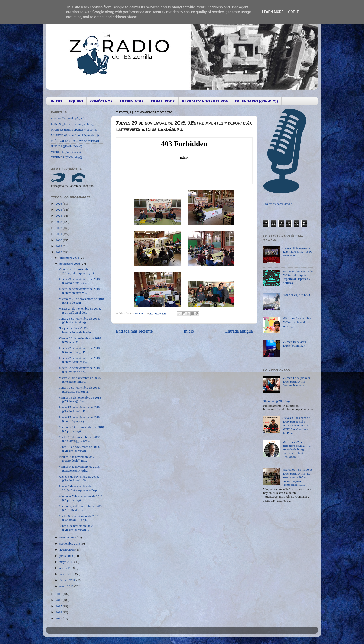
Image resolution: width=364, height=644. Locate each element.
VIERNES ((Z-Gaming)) (67, 157)
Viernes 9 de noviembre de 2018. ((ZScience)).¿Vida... (79, 468)
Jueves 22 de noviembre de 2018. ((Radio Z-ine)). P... (80, 350)
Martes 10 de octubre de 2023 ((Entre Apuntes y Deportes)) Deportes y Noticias (297, 277)
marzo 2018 (67, 574)
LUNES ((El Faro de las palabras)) (73, 124)
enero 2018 (67, 586)
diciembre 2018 (70, 258)
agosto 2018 (67, 550)
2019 (59, 246)
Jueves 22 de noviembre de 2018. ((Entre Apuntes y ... (80, 360)
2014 (59, 612)
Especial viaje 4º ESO (296, 295)
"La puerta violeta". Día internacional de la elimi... (77, 330)
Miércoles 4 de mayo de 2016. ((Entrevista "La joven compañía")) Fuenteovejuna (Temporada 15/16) (297, 477)
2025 (59, 210)
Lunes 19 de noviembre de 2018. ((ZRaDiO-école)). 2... (79, 389)
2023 (59, 222)
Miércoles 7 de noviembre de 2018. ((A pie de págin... (81, 498)
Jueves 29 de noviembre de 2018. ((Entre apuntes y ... (80, 291)
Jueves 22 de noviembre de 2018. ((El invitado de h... (80, 370)
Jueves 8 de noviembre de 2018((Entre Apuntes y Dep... (79, 488)
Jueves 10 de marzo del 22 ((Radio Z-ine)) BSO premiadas (297, 252)
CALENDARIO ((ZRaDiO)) (256, 101)
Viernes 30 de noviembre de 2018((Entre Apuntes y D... (77, 271)
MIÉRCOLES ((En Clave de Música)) (75, 141)
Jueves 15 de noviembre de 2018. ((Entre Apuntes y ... (80, 419)
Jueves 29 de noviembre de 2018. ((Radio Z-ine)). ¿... (80, 281)
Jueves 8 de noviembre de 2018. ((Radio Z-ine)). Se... (79, 478)
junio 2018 (67, 556)
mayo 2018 (67, 562)
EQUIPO (76, 101)
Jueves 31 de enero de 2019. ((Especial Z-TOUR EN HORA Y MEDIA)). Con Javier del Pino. (296, 425)
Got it (293, 12)
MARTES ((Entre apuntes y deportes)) (75, 130)
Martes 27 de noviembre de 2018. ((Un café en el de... (80, 310)
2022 (59, 228)
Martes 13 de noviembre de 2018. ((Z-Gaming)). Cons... (80, 439)
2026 (59, 203)
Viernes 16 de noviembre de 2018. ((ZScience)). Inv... (80, 399)
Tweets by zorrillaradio (278, 204)
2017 (59, 594)
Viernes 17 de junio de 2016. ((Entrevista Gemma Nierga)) (296, 381)
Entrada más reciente (134, 331)
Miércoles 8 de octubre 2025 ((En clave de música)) (297, 322)
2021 (59, 234)
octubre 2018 (68, 537)
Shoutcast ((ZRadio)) (276, 401)
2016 (59, 600)
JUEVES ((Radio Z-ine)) (67, 146)
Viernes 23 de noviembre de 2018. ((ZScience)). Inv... (80, 340)
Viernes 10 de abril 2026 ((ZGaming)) (294, 344)
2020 (59, 240)
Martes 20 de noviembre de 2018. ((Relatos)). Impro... (80, 380)
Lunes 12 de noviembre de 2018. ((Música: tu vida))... (79, 449)
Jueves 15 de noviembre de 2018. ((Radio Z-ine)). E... (80, 409)
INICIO (56, 101)
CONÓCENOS (101, 101)
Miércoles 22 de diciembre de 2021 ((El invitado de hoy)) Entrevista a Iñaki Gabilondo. (297, 449)
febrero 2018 (68, 580)
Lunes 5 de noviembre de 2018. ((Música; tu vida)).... (78, 528)
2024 (59, 216)
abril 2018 (66, 568)
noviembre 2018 (70, 264)
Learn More (273, 12)
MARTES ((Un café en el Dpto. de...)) (75, 135)
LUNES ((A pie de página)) (68, 118)
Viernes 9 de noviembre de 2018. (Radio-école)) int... (79, 459)
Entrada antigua (239, 331)
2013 (59, 618)
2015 (59, 606)
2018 (59, 252)
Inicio (189, 331)
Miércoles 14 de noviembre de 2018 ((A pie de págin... (81, 429)
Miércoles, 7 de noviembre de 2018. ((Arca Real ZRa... (81, 508)
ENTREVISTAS (132, 101)
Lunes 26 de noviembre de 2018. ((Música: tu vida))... (79, 320)
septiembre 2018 (70, 543)
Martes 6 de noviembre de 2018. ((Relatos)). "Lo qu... (79, 518)
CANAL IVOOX (163, 101)
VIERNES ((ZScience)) (66, 152)
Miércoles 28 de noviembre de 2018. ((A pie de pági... (82, 301)
